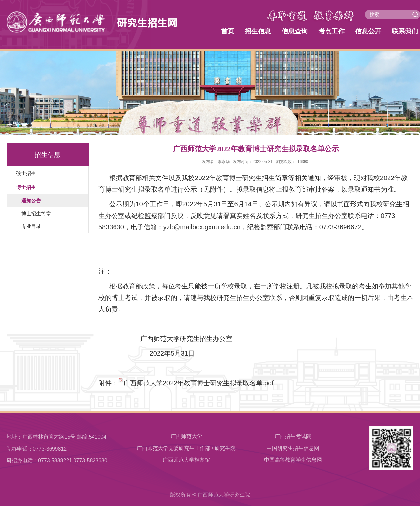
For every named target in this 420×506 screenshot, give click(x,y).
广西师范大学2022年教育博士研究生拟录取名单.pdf (199, 383)
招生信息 (258, 31)
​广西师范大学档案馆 (186, 460)
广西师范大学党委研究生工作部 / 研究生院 (186, 448)
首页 (228, 31)
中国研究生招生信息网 (293, 448)
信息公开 (368, 31)
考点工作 (331, 31)
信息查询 (295, 31)
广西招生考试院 (293, 436)
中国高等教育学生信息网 (293, 460)
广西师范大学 (186, 436)
